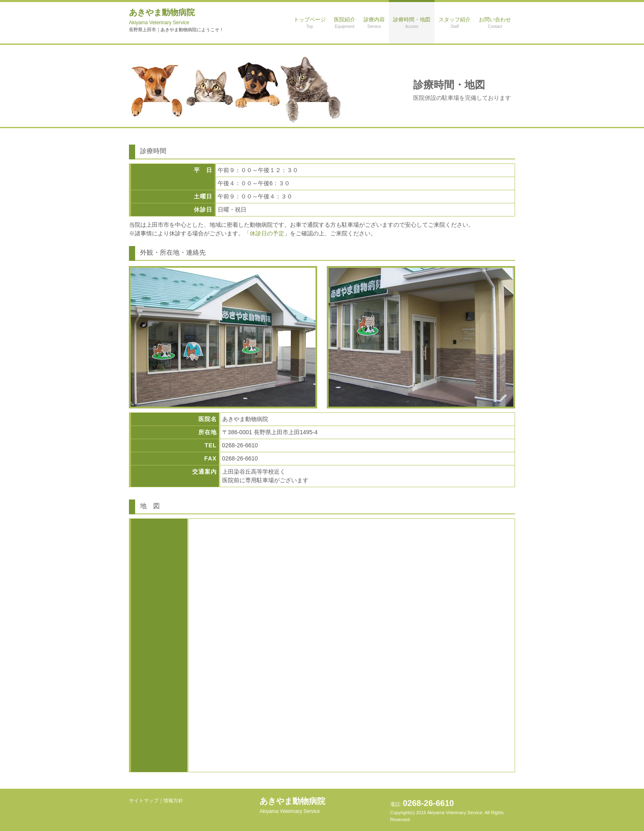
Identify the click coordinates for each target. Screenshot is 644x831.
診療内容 (374, 23)
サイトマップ (144, 801)
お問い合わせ (495, 23)
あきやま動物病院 (162, 17)
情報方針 (173, 801)
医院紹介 (345, 23)
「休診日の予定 (264, 233)
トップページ (310, 23)
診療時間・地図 (412, 23)
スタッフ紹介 (455, 23)
